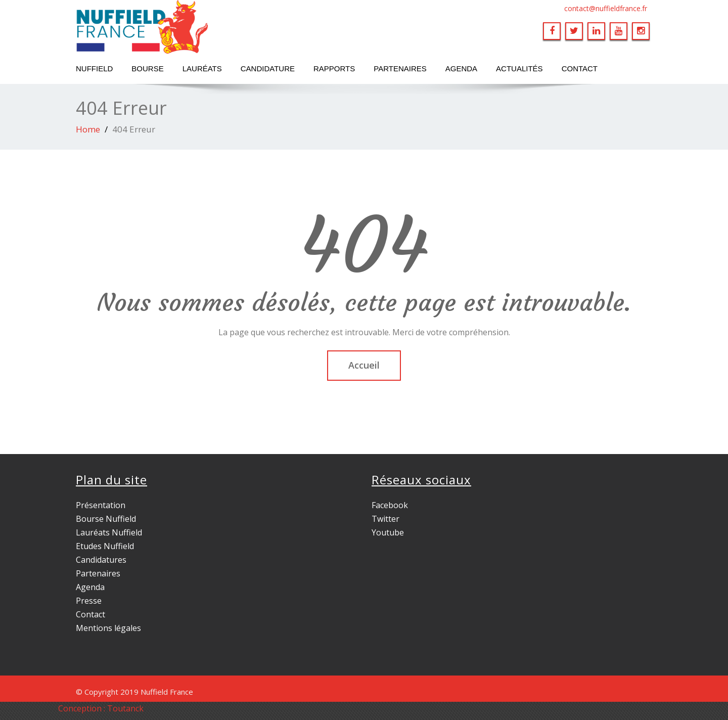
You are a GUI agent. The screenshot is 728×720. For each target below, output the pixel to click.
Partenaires (400, 69)
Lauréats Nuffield (109, 532)
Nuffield (94, 69)
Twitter (385, 519)
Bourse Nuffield (106, 519)
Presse (89, 601)
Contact (580, 69)
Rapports (334, 69)
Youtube (388, 532)
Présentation (101, 505)
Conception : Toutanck (101, 708)
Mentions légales (108, 628)
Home (88, 129)
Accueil (364, 365)
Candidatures (101, 560)
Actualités (519, 69)
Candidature (268, 69)
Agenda (461, 69)
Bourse (147, 69)
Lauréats (202, 69)
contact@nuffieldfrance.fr (606, 8)
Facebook (390, 505)
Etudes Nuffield (105, 546)
